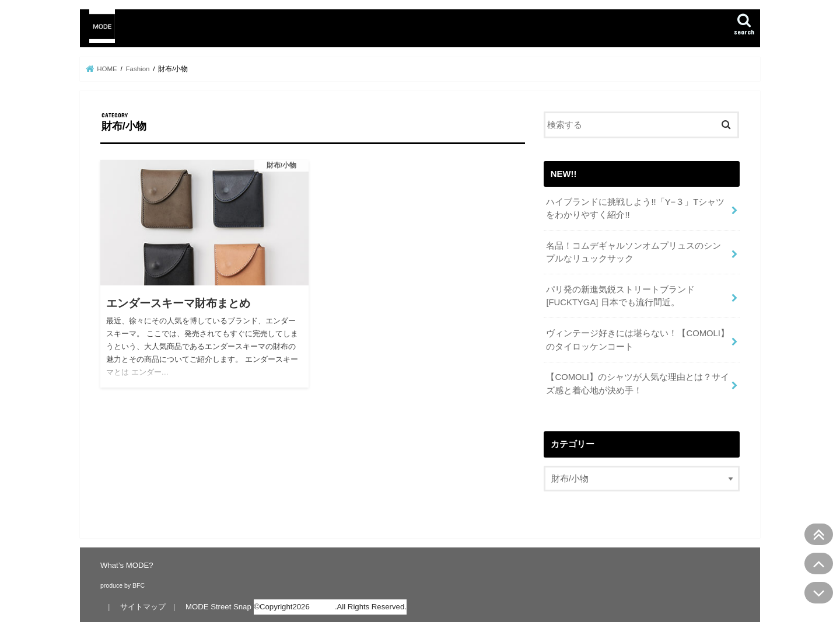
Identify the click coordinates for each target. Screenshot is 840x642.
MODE (323, 607)
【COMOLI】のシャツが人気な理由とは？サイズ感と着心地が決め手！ (638, 383)
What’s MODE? (127, 565)
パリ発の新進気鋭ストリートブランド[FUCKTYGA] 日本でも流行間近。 (620, 296)
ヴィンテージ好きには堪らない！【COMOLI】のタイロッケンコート (638, 340)
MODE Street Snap (218, 607)
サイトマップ (143, 607)
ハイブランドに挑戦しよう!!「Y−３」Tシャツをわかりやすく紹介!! (635, 208)
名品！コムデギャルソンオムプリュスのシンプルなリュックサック (633, 252)
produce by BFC (123, 585)
